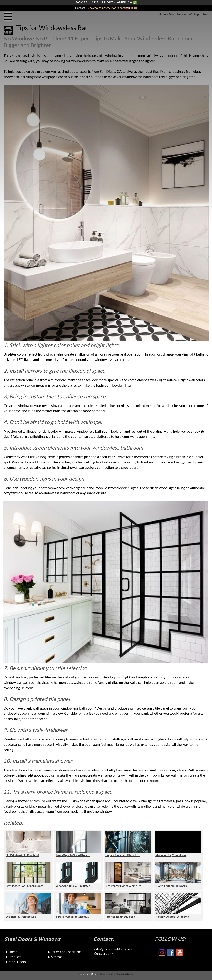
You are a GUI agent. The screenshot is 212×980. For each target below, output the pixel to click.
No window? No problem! (193, 14)
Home (162, 14)
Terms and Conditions (66, 952)
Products (15, 957)
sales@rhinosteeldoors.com (107, 8)
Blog (172, 14)
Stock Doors (17, 962)
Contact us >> (104, 953)
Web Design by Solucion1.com (117, 974)
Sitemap (57, 957)
